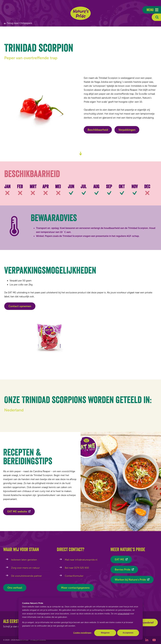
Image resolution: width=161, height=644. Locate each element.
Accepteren (128, 633)
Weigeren (105, 633)
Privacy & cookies (38, 640)
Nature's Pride (80, 13)
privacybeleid (124, 614)
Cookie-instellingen (82, 633)
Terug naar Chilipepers (19, 23)
